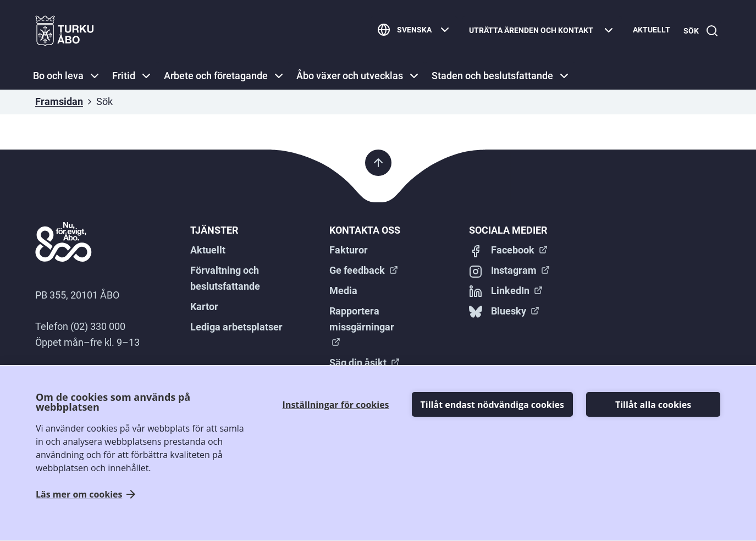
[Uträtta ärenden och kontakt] (538, 31)
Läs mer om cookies (79, 495)
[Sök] (699, 31)
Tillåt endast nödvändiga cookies (492, 405)
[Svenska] (410, 31)
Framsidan (59, 101)
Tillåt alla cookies (653, 405)
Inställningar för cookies (336, 405)
